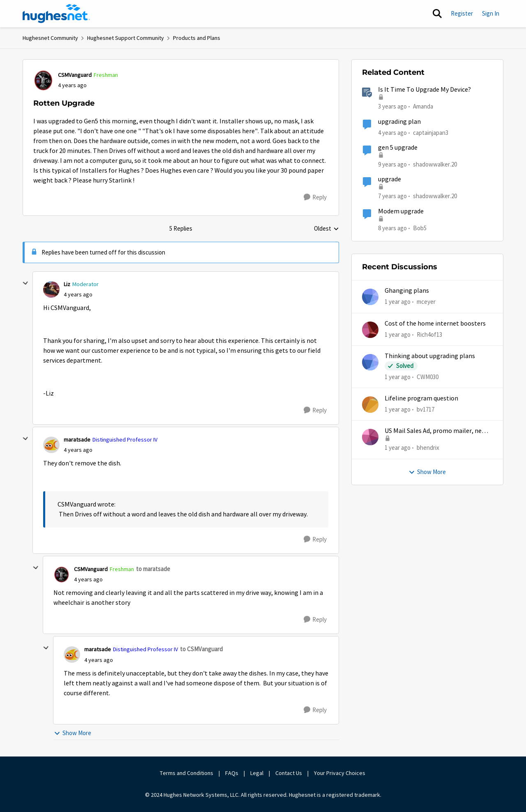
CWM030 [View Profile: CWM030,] (428, 377)
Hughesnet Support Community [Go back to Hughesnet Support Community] (126, 38)
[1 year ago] (398, 302)
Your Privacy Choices (340, 773)
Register (462, 13)
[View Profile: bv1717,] (370, 405)
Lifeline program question (421, 398)
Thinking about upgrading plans (430, 356)
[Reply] (315, 197)
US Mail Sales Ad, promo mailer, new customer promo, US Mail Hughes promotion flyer (435, 431)
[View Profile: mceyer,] (370, 297)
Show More (73, 733)
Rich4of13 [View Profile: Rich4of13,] (429, 334)
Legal (257, 773)
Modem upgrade (401, 211)
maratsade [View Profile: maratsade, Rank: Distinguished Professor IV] (77, 440)
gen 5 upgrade (398, 148)
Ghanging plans (407, 291)
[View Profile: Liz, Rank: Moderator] (51, 289)
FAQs (232, 773)
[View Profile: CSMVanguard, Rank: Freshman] (44, 80)
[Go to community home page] (56, 14)
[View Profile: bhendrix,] (370, 437)
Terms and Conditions (187, 773)
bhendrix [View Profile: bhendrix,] (428, 448)
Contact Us (289, 773)
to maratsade (153, 569)
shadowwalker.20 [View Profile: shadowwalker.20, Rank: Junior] (435, 164)
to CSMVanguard (201, 649)
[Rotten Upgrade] (78, 295)
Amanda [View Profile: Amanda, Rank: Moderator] (423, 106)
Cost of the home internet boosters (435, 324)
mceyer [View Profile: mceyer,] (426, 302)
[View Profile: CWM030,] (370, 362)
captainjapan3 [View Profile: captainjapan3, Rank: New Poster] (431, 132)
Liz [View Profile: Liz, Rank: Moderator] (67, 284)
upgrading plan (399, 122)
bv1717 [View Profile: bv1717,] (426, 409)
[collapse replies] (25, 283)
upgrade (390, 179)
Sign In (491, 13)
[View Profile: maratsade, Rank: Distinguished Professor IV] (51, 445)
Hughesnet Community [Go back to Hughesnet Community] (50, 38)
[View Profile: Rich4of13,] (370, 330)
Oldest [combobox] (326, 229)
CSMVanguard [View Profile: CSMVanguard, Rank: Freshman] (75, 75)
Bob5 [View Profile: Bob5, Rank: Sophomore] (420, 228)
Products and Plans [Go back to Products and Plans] (197, 38)
